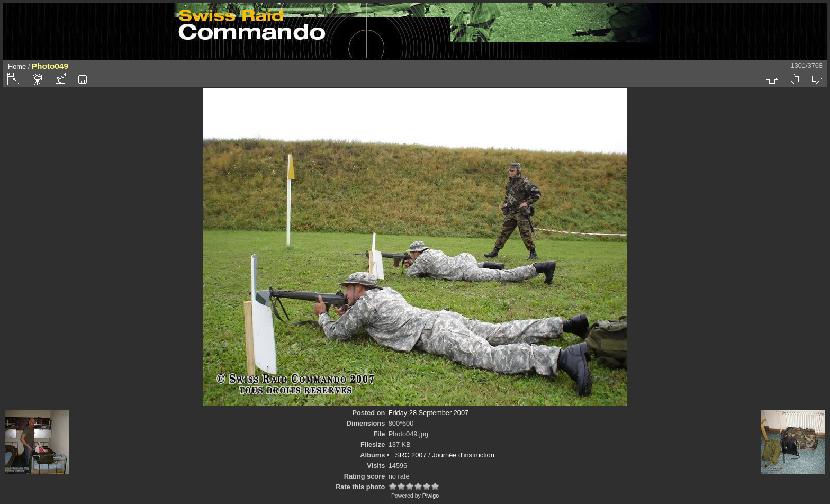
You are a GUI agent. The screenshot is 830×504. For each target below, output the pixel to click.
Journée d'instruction (463, 455)
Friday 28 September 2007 (429, 413)
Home (17, 66)
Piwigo (431, 496)
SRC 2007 (411, 455)
